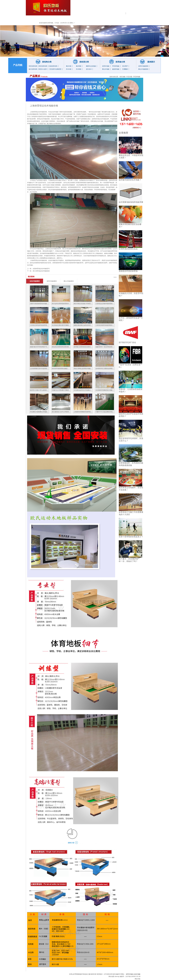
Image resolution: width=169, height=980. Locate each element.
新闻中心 (90, 19)
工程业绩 (76, 19)
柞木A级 (69, 69)
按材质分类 (84, 62)
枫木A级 (69, 66)
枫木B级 (79, 66)
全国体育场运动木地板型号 (41, 269)
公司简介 (48, 19)
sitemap (117, 976)
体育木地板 (129, 974)
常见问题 (104, 19)
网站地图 (111, 976)
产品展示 (62, 19)
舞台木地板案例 (143, 69)
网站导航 (138, 979)
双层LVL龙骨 (43, 69)
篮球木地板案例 (143, 66)
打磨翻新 (125, 69)
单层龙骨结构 (43, 66)
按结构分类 (47, 62)
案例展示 (151, 62)
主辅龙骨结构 (53, 66)
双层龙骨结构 (33, 66)
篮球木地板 (106, 66)
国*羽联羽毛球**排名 (127, 342)
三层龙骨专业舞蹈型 (55, 69)
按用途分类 (120, 62)
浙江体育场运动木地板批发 (41, 271)
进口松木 (89, 69)
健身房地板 (116, 69)
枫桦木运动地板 (91, 66)
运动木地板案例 (35, 281)
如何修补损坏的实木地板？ (130, 180)
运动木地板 (111, 13)
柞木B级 (79, 69)
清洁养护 (125, 66)
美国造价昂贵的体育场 (128, 271)
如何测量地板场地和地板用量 (131, 202)
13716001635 (139, 7)
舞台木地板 (106, 69)
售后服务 (118, 19)
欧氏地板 (123, 77)
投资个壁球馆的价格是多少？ (131, 537)
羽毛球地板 (116, 66)
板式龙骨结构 (33, 69)
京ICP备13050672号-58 (133, 976)
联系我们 (132, 19)
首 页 (34, 19)
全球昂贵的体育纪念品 (128, 249)
